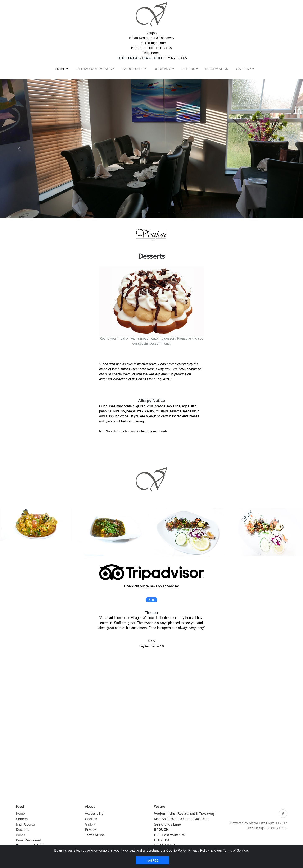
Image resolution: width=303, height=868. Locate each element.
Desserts (22, 830)
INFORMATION (217, 69)
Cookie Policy (176, 851)
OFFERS (188, 69)
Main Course (25, 824)
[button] (20, 149)
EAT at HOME (133, 69)
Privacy (90, 830)
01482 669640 (129, 58)
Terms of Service (235, 851)
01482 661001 (153, 58)
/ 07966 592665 (175, 58)
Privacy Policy (198, 851)
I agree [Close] (153, 860)
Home (20, 814)
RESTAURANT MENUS (94, 69)
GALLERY (244, 69)
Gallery (90, 824)
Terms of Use (95, 835)
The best (151, 613)
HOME (60, 69)
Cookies (91, 819)
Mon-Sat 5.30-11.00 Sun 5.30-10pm (181, 819)
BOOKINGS (163, 69)
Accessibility (94, 814)
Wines (21, 835)
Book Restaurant (28, 840)
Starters (22, 819)
